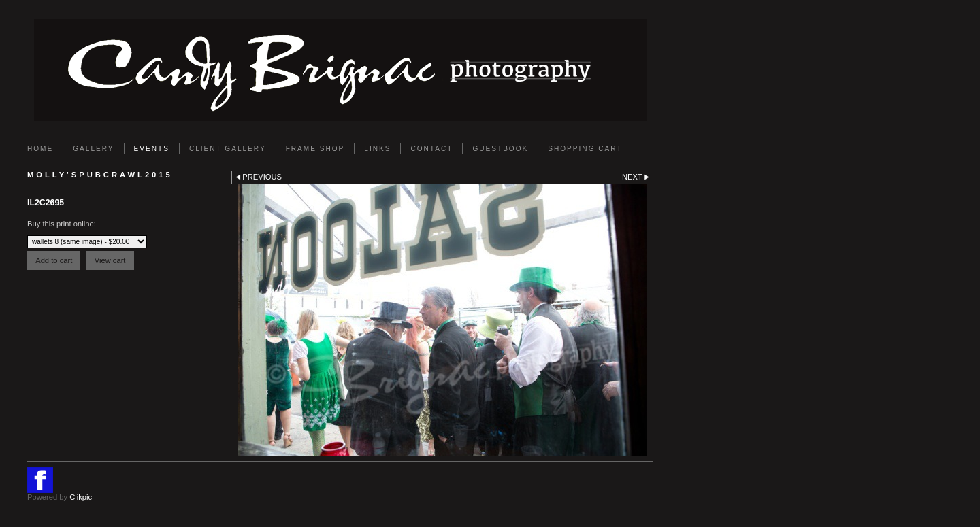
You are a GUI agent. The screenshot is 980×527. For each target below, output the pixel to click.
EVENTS (152, 149)
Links (377, 149)
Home (40, 149)
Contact (431, 149)
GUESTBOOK (500, 149)
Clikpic (81, 497)
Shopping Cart (585, 149)
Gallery (93, 149)
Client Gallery (228, 149)
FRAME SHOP (315, 149)
